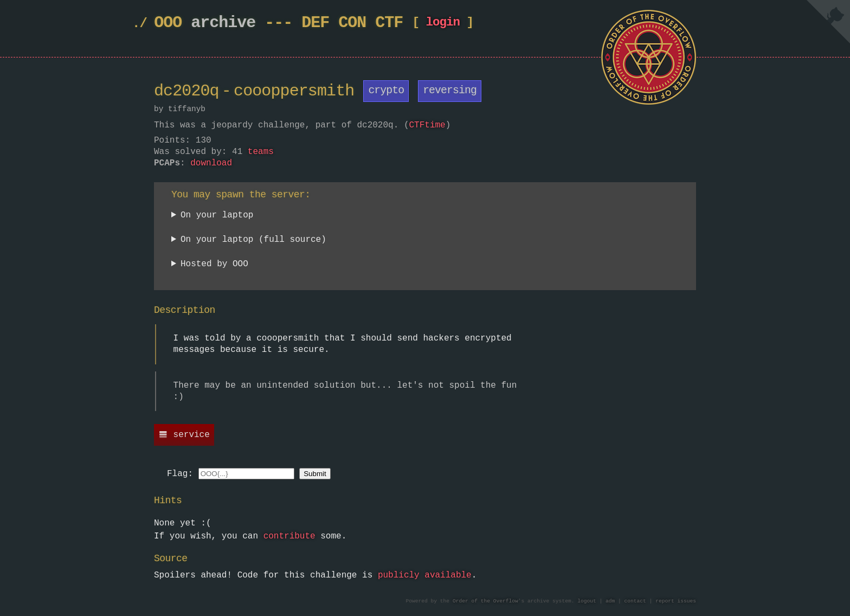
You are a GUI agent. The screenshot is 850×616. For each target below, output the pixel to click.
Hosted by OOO (214, 265)
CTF (389, 23)
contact (635, 602)
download (211, 164)
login (443, 25)
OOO (168, 23)
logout (587, 602)
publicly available (425, 576)
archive (223, 23)
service (192, 435)
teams (261, 152)
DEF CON (334, 23)
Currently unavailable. (228, 267)
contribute (289, 537)
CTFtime (427, 125)
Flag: (180, 474)
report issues (676, 602)
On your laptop (217, 216)
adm (610, 602)
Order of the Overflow (485, 602)
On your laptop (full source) (253, 240)
